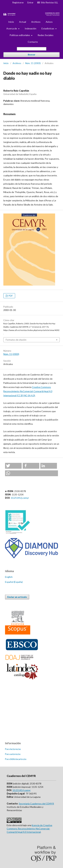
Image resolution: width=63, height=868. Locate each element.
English (9, 577)
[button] (13, 466)
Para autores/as (13, 754)
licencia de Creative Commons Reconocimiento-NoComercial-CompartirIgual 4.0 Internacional (29, 829)
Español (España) (14, 582)
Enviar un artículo (17, 597)
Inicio (11, 22)
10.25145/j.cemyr (20, 498)
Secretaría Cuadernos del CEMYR (36, 804)
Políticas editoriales (20, 35)
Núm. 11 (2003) (33, 63)
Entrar (30, 3)
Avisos (49, 22)
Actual (23, 22)
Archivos (36, 22)
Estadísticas (48, 28)
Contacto (33, 42)
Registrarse (18, 3)
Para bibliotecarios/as (16, 759)
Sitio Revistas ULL (48, 3)
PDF (10, 296)
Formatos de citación (16, 340)
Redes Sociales (46, 35)
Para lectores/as (13, 749)
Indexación (30, 28)
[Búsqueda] (32, 49)
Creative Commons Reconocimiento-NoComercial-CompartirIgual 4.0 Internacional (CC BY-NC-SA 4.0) (28, 391)
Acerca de (12, 28)
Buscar (31, 55)
